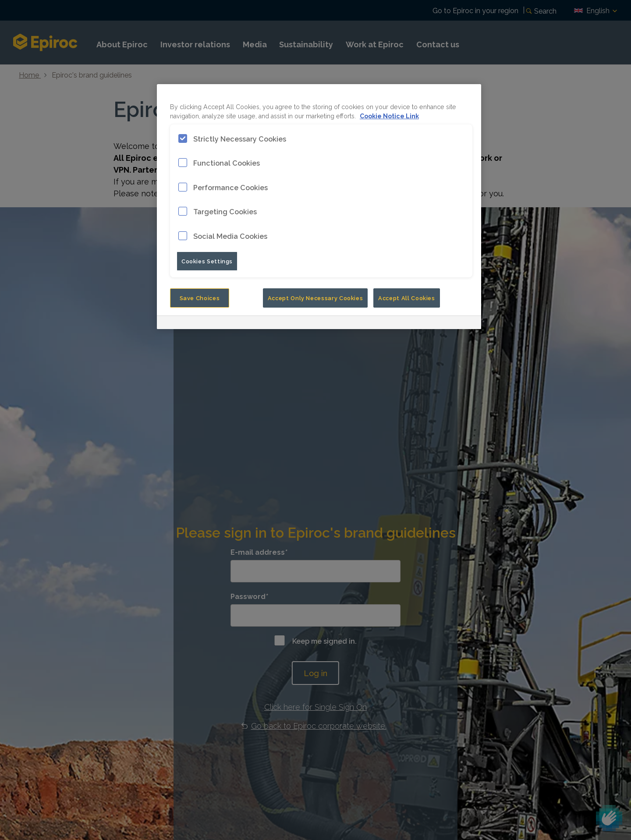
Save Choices (200, 298)
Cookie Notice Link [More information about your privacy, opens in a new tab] (389, 115)
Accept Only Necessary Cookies (315, 298)
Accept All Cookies (407, 298)
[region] (319, 207)
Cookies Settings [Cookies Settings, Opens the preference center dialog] (207, 261)
